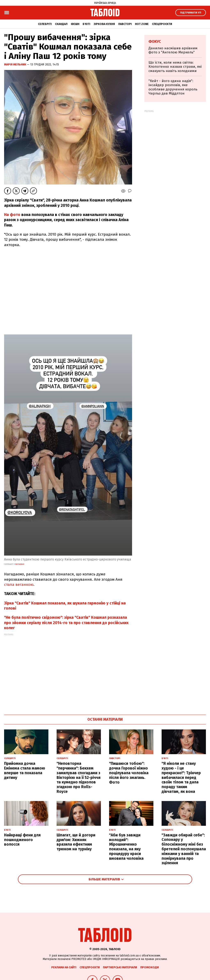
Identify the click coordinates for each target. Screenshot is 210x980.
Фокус (155, 42)
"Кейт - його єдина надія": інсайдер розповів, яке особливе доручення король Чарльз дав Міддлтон (173, 87)
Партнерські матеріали (120, 967)
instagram (19, 564)
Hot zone (142, 24)
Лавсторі (125, 24)
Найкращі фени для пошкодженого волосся (22, 840)
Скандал (61, 24)
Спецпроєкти (162, 24)
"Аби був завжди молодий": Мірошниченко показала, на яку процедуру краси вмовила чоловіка (126, 847)
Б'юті (86, 24)
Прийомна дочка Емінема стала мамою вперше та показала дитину (25, 770)
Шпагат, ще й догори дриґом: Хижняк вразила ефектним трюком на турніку (76, 842)
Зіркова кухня (104, 24)
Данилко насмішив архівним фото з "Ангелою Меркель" (173, 50)
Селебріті (45, 24)
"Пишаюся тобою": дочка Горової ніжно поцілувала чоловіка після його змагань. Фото (129, 773)
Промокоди (150, 967)
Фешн (75, 24)
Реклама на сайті (64, 967)
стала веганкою (19, 585)
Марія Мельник (15, 65)
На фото (12, 215)
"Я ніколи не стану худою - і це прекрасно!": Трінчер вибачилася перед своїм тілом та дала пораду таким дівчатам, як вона (181, 777)
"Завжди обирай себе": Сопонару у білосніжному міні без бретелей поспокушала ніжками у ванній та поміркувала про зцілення (184, 849)
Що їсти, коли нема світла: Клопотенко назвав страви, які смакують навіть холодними (175, 67)
